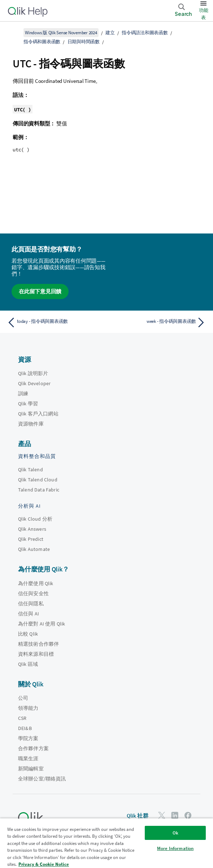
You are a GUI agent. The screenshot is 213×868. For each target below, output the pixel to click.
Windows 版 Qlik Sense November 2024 (61, 33)
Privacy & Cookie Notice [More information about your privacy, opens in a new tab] (44, 864)
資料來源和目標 (36, 654)
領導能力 (28, 708)
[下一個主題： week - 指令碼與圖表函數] (158, 322)
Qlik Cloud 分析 (35, 519)
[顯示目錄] (14, 32)
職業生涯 (28, 758)
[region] (107, 843)
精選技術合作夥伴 (38, 644)
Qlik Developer (34, 383)
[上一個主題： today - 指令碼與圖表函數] (55, 322)
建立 (110, 33)
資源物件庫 (31, 424)
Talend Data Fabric (39, 490)
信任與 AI (29, 614)
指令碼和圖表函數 (42, 42)
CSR (22, 718)
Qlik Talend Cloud (38, 480)
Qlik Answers (32, 529)
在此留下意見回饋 (40, 291)
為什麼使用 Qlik (36, 583)
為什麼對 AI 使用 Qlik (42, 624)
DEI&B (25, 728)
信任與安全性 (33, 593)
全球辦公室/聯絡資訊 (42, 779)
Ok (175, 833)
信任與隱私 (31, 604)
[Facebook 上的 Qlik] (188, 815)
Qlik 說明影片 (33, 373)
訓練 (23, 393)
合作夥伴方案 (33, 748)
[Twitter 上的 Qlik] (162, 815)
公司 (23, 698)
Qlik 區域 (28, 664)
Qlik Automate (34, 549)
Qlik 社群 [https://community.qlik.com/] (138, 816)
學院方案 (28, 738)
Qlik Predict (31, 539)
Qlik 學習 (28, 404)
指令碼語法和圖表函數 (145, 33)
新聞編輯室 (31, 769)
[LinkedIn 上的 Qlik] (175, 815)
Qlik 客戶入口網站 (38, 414)
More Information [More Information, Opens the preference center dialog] (175, 848)
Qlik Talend (31, 469)
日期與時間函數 (84, 42)
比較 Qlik (28, 634)
